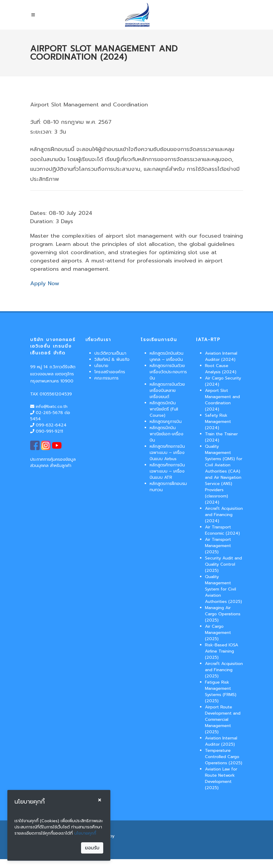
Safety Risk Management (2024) (218, 422)
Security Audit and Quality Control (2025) (223, 564)
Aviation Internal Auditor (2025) (221, 741)
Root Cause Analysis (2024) (221, 369)
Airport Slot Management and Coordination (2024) (222, 400)
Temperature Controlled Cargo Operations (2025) (224, 757)
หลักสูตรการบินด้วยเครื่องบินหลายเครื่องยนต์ (167, 391)
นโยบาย (101, 366)
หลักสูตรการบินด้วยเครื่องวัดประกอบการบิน (168, 372)
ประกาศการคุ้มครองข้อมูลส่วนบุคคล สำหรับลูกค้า (53, 463)
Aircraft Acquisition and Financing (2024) (224, 515)
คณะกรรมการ (106, 378)
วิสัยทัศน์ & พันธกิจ (112, 360)
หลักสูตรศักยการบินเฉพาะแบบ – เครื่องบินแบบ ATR (167, 471)
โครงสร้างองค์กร (110, 372)
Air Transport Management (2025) (218, 546)
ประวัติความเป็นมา (110, 353)
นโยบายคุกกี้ (85, 833)
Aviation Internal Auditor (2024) (221, 356)
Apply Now (45, 283)
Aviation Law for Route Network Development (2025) (221, 778)
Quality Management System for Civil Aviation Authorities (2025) (223, 589)
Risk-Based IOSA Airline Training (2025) (222, 651)
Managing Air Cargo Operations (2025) (223, 614)
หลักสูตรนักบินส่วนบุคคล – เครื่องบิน (167, 356)
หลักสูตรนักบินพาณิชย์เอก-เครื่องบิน (167, 434)
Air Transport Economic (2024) (222, 530)
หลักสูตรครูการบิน (166, 422)
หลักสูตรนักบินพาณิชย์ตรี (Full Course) (164, 409)
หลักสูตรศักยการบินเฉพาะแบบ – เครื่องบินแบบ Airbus (167, 453)
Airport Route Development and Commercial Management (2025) (223, 719)
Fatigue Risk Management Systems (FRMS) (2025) (221, 692)
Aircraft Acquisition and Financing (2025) (224, 670)
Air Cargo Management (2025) (218, 633)
